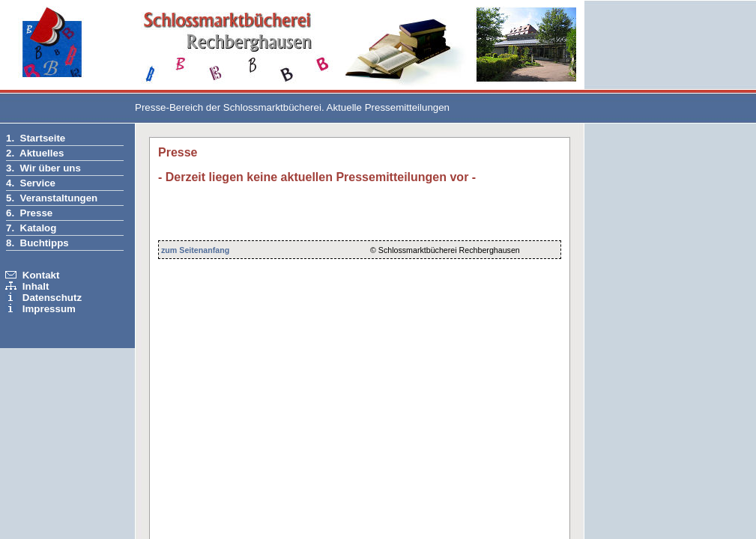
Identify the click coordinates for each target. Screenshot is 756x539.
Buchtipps (45, 243)
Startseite (43, 138)
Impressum (49, 309)
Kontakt (41, 275)
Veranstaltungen (59, 198)
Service (38, 183)
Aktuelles (42, 153)
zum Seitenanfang (195, 250)
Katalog (39, 228)
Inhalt (36, 286)
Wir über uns (51, 168)
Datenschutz (52, 298)
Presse (37, 213)
